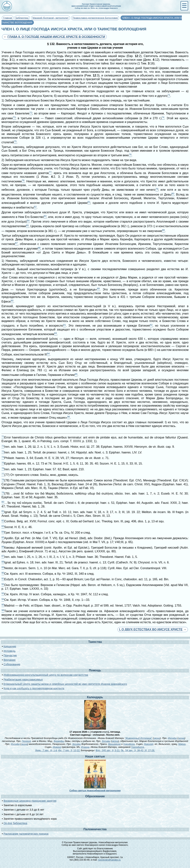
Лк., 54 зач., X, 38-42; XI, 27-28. (138, 750)
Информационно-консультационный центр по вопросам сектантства (46, 675)
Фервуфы (59, 741)
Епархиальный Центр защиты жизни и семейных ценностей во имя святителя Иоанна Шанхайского (65, 684)
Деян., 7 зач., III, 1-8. (46, 750)
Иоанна (57, 747)
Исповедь (9, 651)
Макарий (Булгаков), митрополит (51, 18)
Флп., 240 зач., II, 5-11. (108, 750)
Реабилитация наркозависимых (23, 680)
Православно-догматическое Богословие (95, 18)
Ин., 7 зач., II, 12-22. (69, 750)
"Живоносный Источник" (139, 738)
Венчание (10, 660)
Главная (8, 18)
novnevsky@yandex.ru (109, 860)
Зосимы (106, 741)
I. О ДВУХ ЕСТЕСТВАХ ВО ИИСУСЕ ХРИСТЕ (151, 629)
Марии (182, 744)
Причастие (10, 655)
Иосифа (172, 738)
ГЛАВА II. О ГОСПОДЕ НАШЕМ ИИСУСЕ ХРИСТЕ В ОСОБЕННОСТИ (56, 37)
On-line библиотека (15, 823)
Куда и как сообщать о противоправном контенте (34, 688)
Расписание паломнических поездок (26, 834)
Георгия (26, 741)
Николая (149, 744)
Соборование (12, 664)
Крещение (10, 646)
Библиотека (22, 18)
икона (157, 738)
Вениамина (114, 744)
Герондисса (138, 747)
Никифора (129, 744)
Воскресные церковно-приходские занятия (30, 801)
